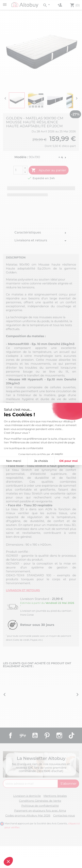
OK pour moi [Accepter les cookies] (37, 461)
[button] (8, 861)
